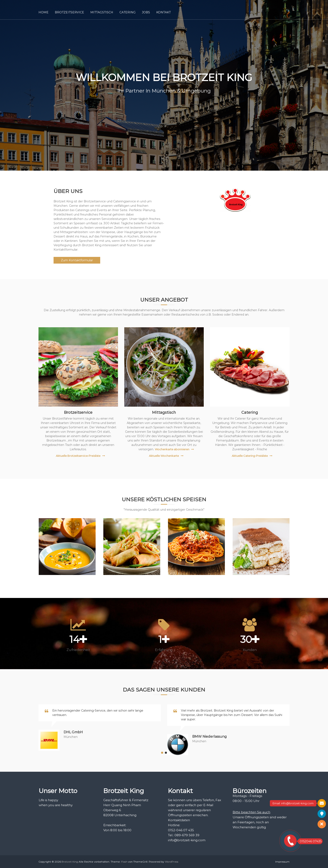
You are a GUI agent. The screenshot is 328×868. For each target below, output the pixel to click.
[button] (162, 753)
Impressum (282, 862)
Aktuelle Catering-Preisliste (250, 456)
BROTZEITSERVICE (69, 12)
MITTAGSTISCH (102, 12)
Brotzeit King (70, 862)
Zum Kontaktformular (77, 260)
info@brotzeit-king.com (187, 840)
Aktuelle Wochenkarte (164, 456)
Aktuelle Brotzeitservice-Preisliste (78, 456)
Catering (250, 412)
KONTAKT (163, 12)
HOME (44, 12)
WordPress (172, 862)
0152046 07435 (310, 841)
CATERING (127, 12)
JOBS (146, 12)
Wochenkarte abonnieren (172, 449)
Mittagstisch (164, 412)
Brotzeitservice (78, 412)
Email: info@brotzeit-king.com (293, 803)
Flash (124, 862)
